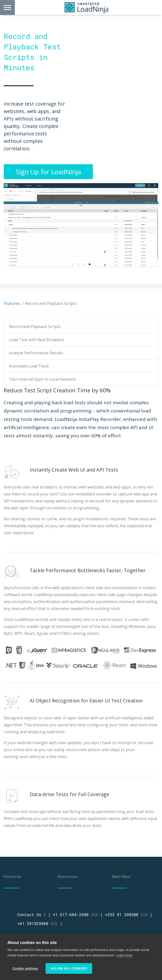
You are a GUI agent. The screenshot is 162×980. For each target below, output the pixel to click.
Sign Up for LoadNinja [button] (48, 172)
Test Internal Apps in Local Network (42, 379)
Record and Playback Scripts (35, 327)
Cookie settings (25, 968)
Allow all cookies (69, 968)
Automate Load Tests (29, 366)
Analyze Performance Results (36, 353)
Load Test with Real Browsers (37, 340)
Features (12, 303)
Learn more (124, 955)
